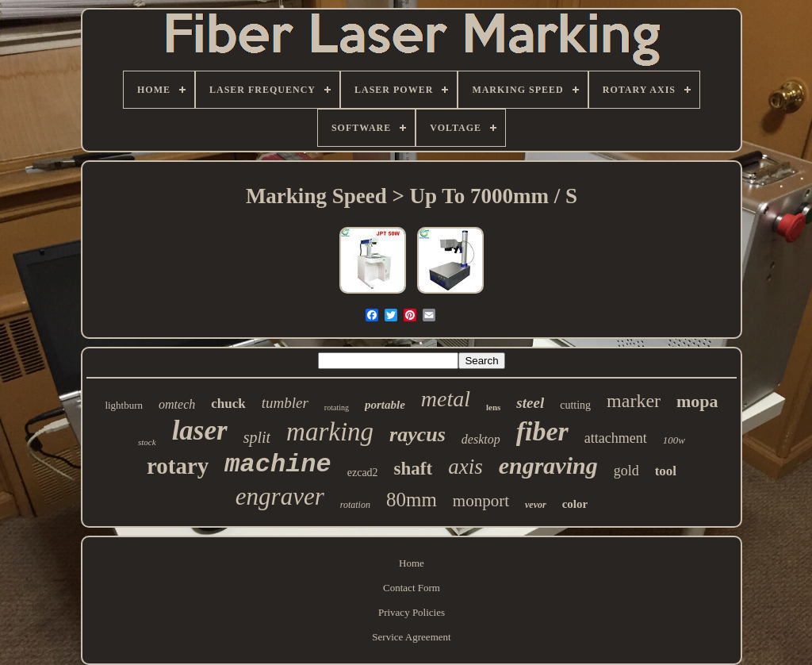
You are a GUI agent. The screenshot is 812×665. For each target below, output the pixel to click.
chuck (228, 404)
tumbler (285, 403)
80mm (412, 500)
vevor (536, 505)
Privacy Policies (412, 612)
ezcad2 (363, 473)
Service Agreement (411, 637)
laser (200, 431)
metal (446, 399)
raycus (417, 434)
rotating (337, 407)
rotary (178, 466)
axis (465, 467)
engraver (280, 496)
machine (278, 465)
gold (626, 471)
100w (674, 440)
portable (385, 405)
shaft (414, 469)
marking (330, 432)
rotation (355, 505)
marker (634, 401)
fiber (542, 431)
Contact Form (412, 588)
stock (147, 442)
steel (530, 403)
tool (666, 471)
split (257, 437)
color (575, 504)
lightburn (124, 405)
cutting (575, 405)
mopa (697, 401)
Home (412, 563)
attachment (616, 438)
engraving (548, 465)
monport (481, 501)
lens (493, 407)
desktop (481, 439)
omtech (177, 404)
